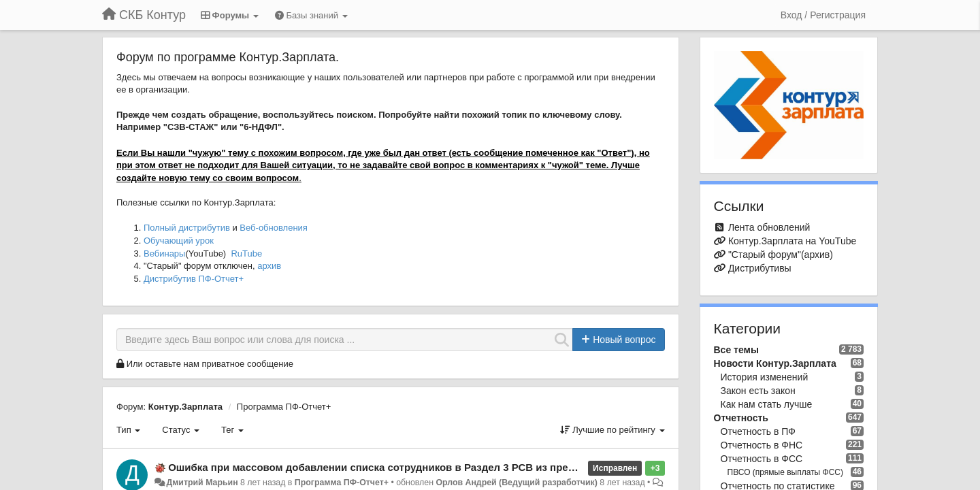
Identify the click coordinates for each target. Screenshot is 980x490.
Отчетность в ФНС (762, 445)
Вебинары (164, 254)
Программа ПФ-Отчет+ (284, 407)
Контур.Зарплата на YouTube (792, 241)
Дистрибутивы (760, 268)
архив (269, 266)
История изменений (765, 377)
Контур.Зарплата (185, 407)
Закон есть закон (758, 391)
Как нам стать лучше (767, 404)
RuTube (246, 254)
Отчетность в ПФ (758, 431)
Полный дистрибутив (187, 228)
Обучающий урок (179, 241)
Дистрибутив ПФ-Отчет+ (194, 279)
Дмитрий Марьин (202, 483)
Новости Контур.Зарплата (775, 363)
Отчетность (741, 418)
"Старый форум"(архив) (781, 255)
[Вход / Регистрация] (823, 15)
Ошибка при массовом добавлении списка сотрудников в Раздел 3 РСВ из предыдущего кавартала (421, 467)
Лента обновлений (769, 227)
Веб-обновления (274, 228)
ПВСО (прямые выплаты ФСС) (786, 472)
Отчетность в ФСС (762, 459)
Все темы (736, 350)
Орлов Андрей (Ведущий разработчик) (517, 483)
